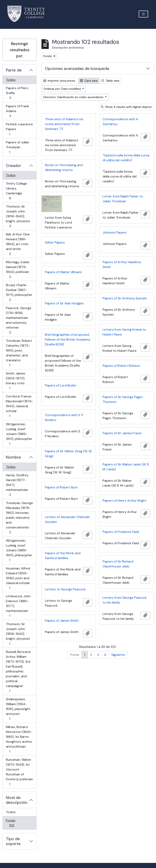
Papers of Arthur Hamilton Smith (122, 265)
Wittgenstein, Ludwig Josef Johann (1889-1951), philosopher (19, 434)
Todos (11, 80)
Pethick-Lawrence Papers (19, 129)
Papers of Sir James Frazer (122, 433)
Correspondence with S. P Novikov (64, 417)
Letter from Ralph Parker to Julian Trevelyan (123, 199)
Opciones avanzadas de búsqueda (77, 68)
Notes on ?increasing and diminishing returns (64, 167)
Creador (14, 166)
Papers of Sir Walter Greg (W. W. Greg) (68, 454)
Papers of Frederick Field (121, 532)
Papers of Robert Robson (121, 366)
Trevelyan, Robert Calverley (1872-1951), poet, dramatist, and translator (19, 353)
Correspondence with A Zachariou (120, 122)
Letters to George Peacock (65, 589)
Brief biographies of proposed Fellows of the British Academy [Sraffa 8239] (68, 339)
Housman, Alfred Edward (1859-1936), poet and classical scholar (18, 578)
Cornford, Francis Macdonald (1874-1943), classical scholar (19, 406)
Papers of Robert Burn (61, 487)
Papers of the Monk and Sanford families (63, 556)
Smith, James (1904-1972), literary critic (15, 381)
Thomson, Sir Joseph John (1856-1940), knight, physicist (18, 216)
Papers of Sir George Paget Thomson (123, 399)
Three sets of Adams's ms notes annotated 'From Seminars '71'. (64, 124)
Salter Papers (55, 242)
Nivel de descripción (17, 800)
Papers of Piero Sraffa (17, 93)
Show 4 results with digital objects (126, 107)
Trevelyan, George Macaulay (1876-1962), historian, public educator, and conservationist (19, 518)
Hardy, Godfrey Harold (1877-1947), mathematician (17, 485)
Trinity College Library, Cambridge (16, 191)
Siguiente (118, 655)
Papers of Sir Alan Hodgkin (64, 303)
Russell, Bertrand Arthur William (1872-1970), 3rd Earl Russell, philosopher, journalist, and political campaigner (18, 671)
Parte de (14, 70)
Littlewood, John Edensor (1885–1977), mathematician (18, 606)
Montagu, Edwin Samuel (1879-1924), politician (18, 269)
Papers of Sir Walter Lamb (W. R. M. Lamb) (126, 467)
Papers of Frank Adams (17, 111)
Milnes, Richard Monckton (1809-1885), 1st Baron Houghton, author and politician (19, 739)
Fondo (17, 823)
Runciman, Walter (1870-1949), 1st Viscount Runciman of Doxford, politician (19, 772)
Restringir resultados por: (20, 50)
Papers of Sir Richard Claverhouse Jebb (118, 564)
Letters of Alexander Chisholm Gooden (67, 519)
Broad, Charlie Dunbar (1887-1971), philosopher (19, 292)
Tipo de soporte (13, 841)
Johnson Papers (115, 232)
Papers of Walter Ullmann (63, 272)
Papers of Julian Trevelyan (17, 147)
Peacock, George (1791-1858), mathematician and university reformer (18, 320)
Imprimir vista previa (59, 81)
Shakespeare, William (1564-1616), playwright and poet (18, 709)
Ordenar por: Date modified (62, 89)
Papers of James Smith (62, 621)
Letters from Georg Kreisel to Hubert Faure (124, 332)
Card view (89, 81)
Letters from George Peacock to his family (125, 600)
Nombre (13, 457)
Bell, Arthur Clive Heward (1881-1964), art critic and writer (18, 244)
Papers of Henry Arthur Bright (125, 501)
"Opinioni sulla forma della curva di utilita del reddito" (126, 158)
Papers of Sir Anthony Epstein (125, 298)
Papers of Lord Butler (61, 385)
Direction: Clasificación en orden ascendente (74, 97)
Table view (110, 81)
